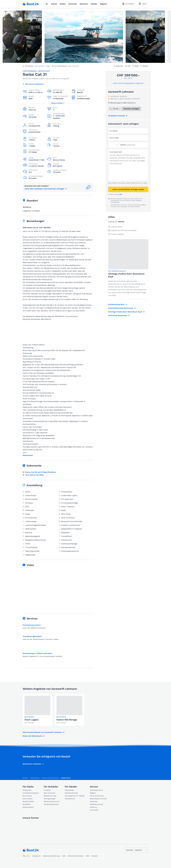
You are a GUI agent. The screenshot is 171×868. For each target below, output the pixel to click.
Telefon (128, 145)
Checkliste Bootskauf (118, 315)
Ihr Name (114, 131)
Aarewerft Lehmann (121, 92)
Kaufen (54, 4)
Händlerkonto (70, 799)
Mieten (63, 4)
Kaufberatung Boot (116, 304)
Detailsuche (27, 790)
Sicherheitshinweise (76, 856)
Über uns (26, 856)
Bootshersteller (28, 801)
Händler (94, 4)
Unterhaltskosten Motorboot (121, 308)
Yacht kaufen (28, 799)
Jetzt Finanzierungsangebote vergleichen (128, 83)
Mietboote (94, 801)
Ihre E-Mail (114, 138)
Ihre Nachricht (116, 152)
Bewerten (84, 4)
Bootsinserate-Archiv (52, 801)
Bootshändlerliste (71, 793)
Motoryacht (44, 71)
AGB (121, 194)
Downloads (94, 810)
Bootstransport (28, 807)
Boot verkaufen (50, 793)
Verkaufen (73, 4)
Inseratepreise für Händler (75, 796)
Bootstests (27, 804)
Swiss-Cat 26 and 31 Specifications (39, 472)
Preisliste (47, 790)
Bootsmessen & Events (98, 799)
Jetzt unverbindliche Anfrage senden (128, 189)
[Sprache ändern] (137, 850)
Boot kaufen (27, 796)
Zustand (31, 115)
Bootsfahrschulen (97, 804)
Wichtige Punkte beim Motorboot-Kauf (125, 312)
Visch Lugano (31, 720)
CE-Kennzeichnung (59, 114)
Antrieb (31, 158)
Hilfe (87, 856)
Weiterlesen (28, 455)
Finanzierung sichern (32, 625)
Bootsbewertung (50, 796)
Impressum (36, 856)
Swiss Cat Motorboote (32, 736)
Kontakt (95, 856)
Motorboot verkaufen (32, 764)
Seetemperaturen (97, 790)
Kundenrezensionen (51, 804)
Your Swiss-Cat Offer (33, 475)
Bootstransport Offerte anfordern (37, 653)
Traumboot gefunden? (32, 636)
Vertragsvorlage (50, 799)
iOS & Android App (97, 796)
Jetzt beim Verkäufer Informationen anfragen (44, 189)
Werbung (93, 807)
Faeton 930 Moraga (67, 720)
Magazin (103, 4)
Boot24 (25, 778)
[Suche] (47, 4)
